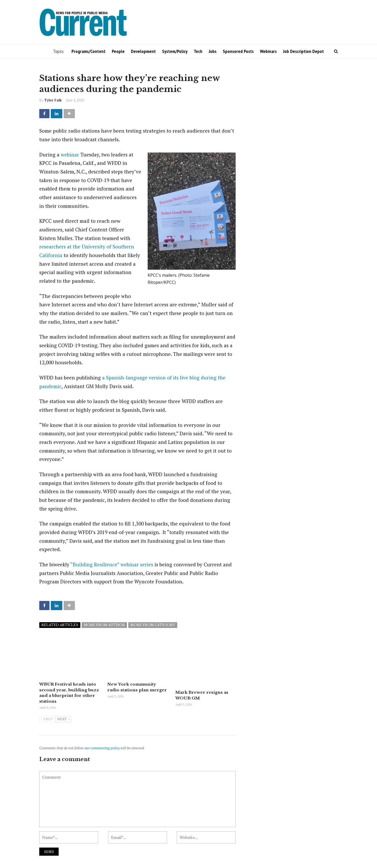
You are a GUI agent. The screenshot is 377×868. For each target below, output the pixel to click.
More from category (153, 625)
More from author (104, 625)
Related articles (60, 625)
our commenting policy (102, 747)
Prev (47, 719)
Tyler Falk (53, 100)
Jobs (213, 51)
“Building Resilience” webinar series (112, 564)
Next (63, 719)
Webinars (268, 51)
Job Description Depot (303, 51)
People (118, 51)
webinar (70, 154)
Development (143, 51)
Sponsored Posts (238, 51)
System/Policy (175, 51)
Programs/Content (88, 51)
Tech (198, 51)
